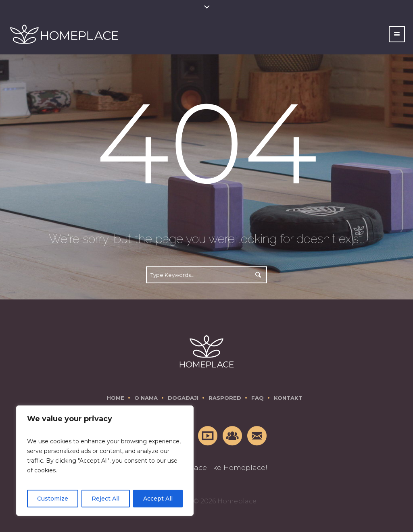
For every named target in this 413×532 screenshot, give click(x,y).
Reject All (105, 499)
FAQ (258, 398)
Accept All (158, 499)
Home (116, 398)
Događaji (183, 398)
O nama (146, 398)
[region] (105, 461)
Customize (53, 499)
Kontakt (288, 398)
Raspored (225, 398)
